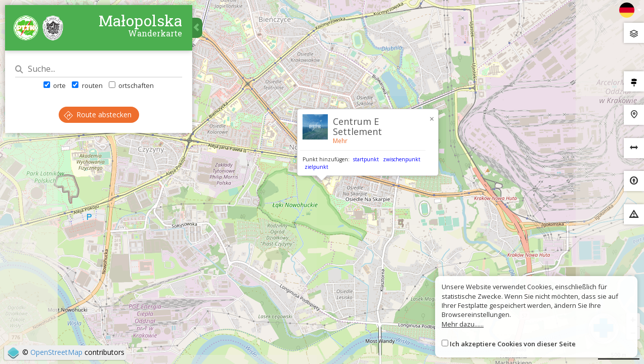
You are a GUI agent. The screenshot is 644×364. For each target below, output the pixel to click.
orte (55, 85)
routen (87, 85)
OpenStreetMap (56, 352)
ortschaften (131, 85)
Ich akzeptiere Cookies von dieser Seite (513, 344)
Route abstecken (98, 115)
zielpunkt (316, 167)
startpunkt (366, 159)
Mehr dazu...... (463, 324)
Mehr (340, 141)
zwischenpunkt (402, 159)
